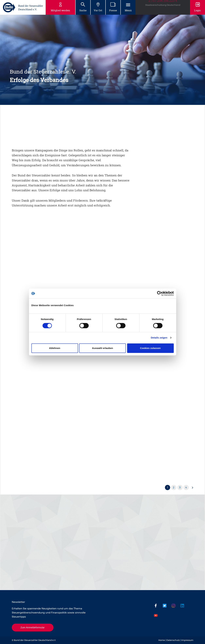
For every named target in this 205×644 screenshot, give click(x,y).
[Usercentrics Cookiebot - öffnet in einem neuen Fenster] (159, 293)
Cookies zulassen (150, 348)
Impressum (187, 640)
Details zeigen (159, 338)
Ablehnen (55, 348)
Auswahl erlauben (102, 348)
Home (162, 640)
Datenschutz (173, 640)
